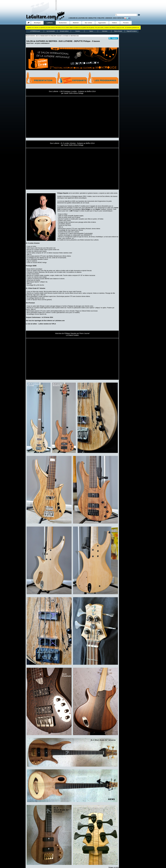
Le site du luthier (31, 324)
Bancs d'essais (118, 31)
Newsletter (93, 18)
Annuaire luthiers (64, 31)
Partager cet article (114, 867)
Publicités (101, 18)
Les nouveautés (51, 31)
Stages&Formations (132, 31)
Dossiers (78, 31)
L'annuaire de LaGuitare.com (78, 18)
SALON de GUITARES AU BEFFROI (42, 41)
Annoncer (109, 18)
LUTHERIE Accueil (35, 31)
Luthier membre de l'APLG (47, 324)
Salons (91, 31)
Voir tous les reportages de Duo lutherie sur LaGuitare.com (45, 321)
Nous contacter (119, 18)
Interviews (105, 31)
